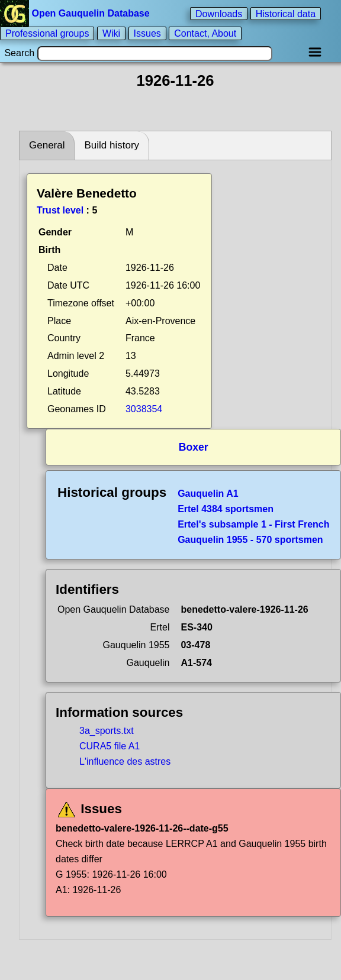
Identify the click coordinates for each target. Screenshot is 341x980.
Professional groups (47, 33)
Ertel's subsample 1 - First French (253, 524)
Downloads (219, 13)
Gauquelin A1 (208, 494)
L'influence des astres (125, 761)
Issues (147, 33)
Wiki (111, 33)
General (47, 145)
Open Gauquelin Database (76, 13)
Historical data (286, 13)
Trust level (60, 210)
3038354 (144, 409)
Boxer (194, 447)
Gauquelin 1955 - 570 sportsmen (250, 540)
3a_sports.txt (107, 731)
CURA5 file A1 (110, 746)
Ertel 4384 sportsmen (226, 509)
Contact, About (205, 33)
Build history (112, 145)
